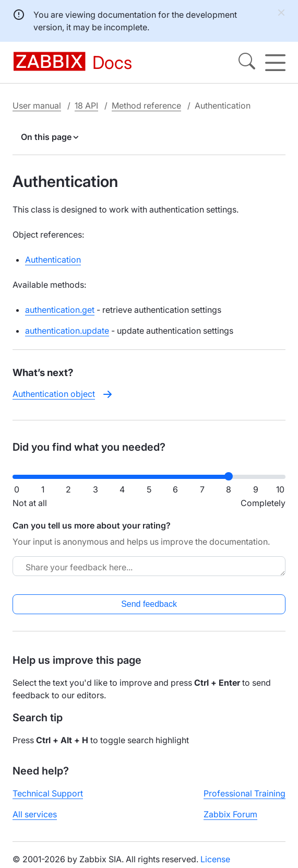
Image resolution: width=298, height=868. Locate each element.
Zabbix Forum (230, 814)
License (215, 859)
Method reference (146, 105)
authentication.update (67, 331)
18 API (86, 105)
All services (35, 814)
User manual (37, 105)
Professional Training (245, 793)
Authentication (53, 260)
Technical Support (48, 793)
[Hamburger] (275, 63)
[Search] (247, 63)
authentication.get (60, 310)
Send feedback (149, 604)
